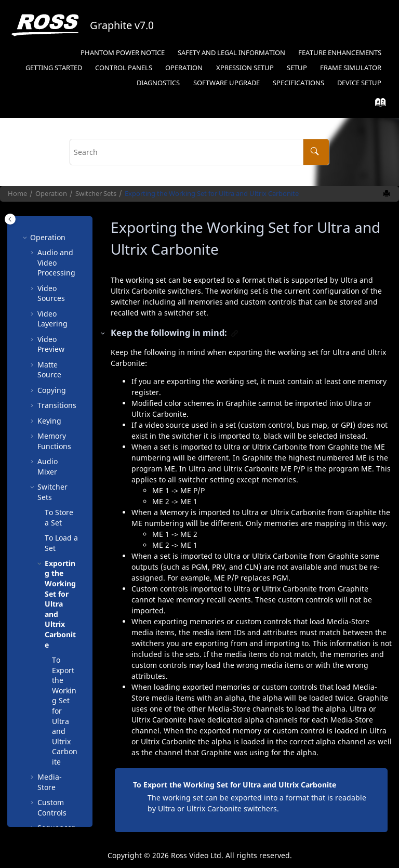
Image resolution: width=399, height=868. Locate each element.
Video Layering (52, 297)
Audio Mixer (48, 444)
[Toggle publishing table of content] (10, 219)
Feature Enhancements (340, 53)
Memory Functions (54, 419)
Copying (52, 368)
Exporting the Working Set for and (212, 194)
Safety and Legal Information (231, 53)
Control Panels (124, 68)
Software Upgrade (227, 83)
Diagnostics (158, 83)
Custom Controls (52, 785)
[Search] (316, 152)
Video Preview (51, 322)
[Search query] (199, 152)
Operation (184, 68)
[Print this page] (388, 194)
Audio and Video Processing (56, 240)
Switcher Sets (96, 194)
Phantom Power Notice (123, 53)
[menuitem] (122, 53)
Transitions (57, 383)
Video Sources (51, 271)
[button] (33, 230)
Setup (245, 68)
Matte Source (49, 347)
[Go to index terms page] (377, 105)
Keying (49, 398)
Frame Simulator (351, 68)
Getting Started (54, 68)
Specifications (298, 83)
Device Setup (359, 83)
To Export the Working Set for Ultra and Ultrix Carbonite (235, 785)
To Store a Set (59, 495)
